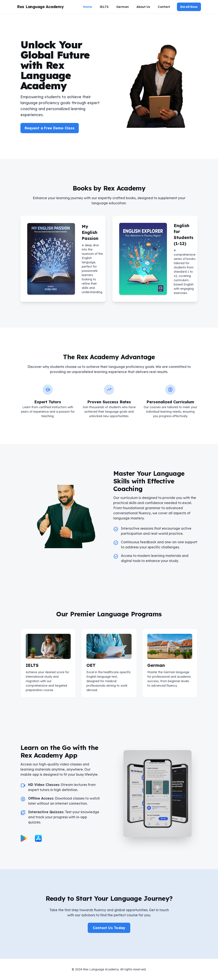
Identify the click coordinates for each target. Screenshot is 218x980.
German (123, 7)
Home (87, 7)
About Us (143, 7)
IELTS (104, 7)
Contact (164, 7)
